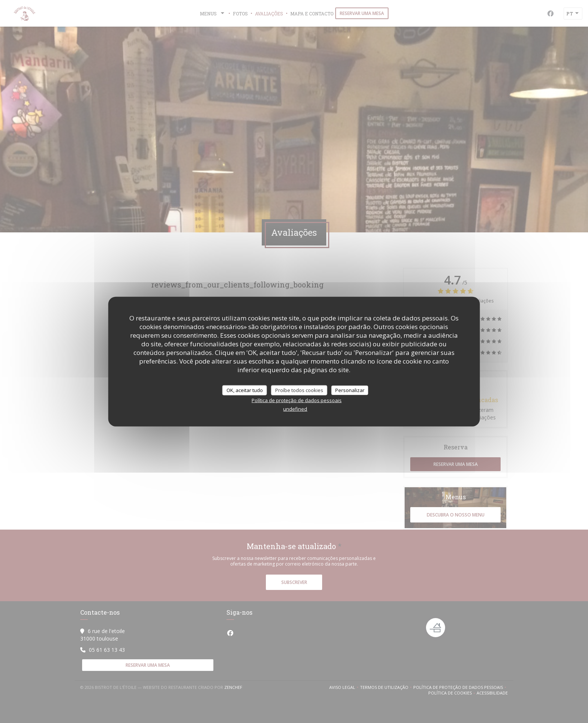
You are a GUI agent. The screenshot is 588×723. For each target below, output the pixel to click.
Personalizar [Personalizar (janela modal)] (350, 390)
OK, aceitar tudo (245, 390)
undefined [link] (295, 409)
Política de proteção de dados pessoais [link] (297, 400)
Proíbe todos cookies (299, 390)
